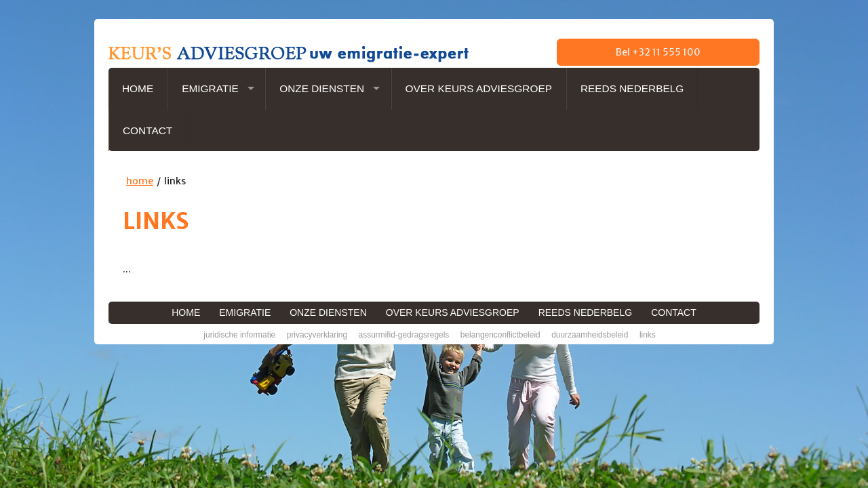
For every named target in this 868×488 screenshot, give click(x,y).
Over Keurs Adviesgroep (479, 88)
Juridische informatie (239, 335)
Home (138, 88)
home (140, 181)
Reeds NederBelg (632, 88)
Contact (147, 130)
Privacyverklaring (317, 335)
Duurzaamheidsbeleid (590, 335)
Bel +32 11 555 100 (658, 52)
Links (648, 335)
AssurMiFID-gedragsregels (404, 335)
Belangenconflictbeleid (500, 335)
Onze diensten (322, 88)
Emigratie (210, 88)
